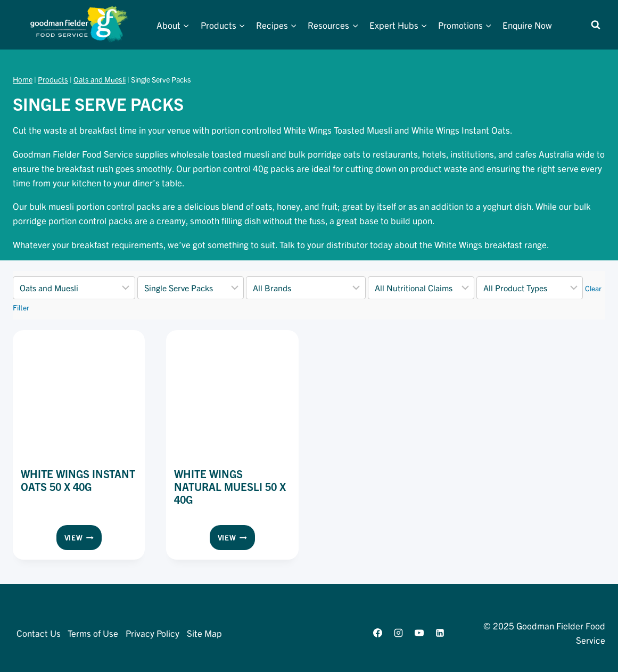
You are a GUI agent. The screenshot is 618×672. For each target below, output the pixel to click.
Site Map (204, 633)
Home (23, 79)
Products (53, 79)
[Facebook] (377, 633)
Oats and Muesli (100, 79)
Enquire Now (527, 25)
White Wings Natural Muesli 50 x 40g (230, 486)
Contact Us (39, 633)
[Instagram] (399, 633)
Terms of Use (93, 633)
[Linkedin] (440, 633)
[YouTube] (419, 633)
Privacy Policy (153, 633)
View (83, 539)
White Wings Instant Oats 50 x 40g (78, 480)
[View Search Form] (596, 25)
